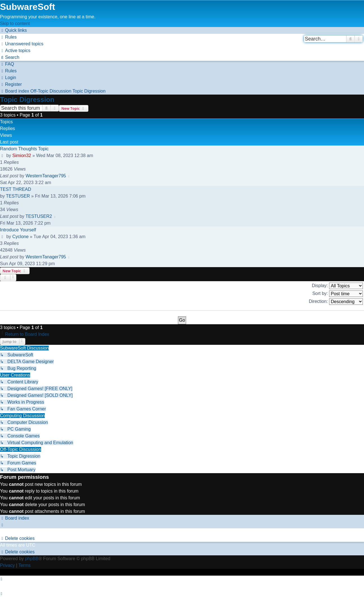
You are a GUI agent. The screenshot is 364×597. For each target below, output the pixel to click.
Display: (337, 286)
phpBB (32, 559)
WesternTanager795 (46, 176)
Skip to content (15, 24)
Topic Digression (27, 99)
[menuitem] (8, 37)
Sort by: (338, 294)
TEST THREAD (16, 189)
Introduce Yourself (18, 230)
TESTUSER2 (39, 216)
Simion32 (22, 156)
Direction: (336, 302)
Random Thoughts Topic (24, 149)
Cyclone (21, 237)
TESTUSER (18, 196)
